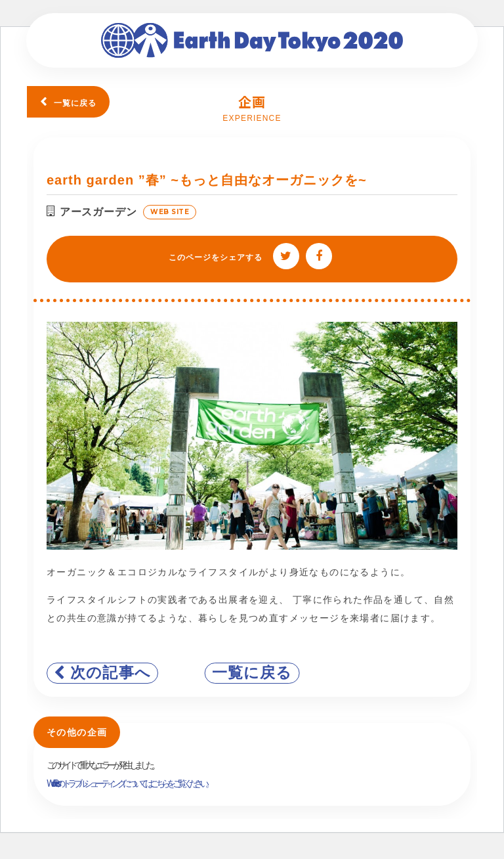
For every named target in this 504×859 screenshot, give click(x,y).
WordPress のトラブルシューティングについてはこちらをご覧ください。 (129, 783)
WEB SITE (170, 212)
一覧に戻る (75, 103)
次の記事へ (111, 673)
